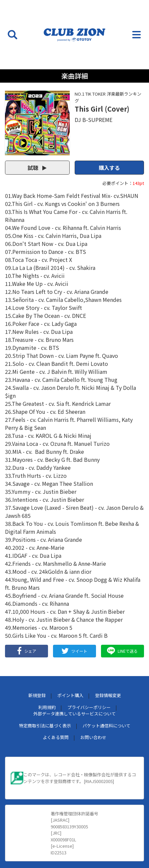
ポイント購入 (70, 695)
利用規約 (47, 707)
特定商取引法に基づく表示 (45, 726)
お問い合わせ (93, 737)
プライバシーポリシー (89, 707)
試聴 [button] (37, 168)
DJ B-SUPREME (93, 120)
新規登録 (37, 695)
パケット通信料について (106, 726)
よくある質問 (56, 737)
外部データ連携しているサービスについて (74, 714)
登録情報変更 (108, 695)
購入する (109, 168)
